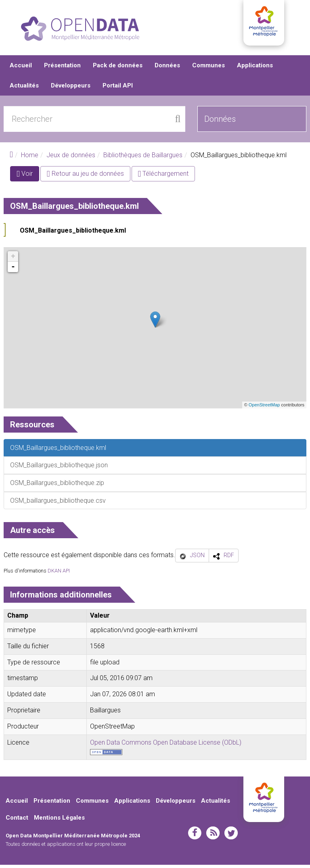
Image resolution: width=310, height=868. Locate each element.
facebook (195, 836)
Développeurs (71, 89)
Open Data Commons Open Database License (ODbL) (166, 745)
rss (213, 836)
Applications (255, 69)
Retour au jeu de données (85, 177)
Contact (17, 821)
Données (167, 69)
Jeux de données (71, 158)
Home (30, 158)
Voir (28, 178)
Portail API (118, 89)
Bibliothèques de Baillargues (143, 158)
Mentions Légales (59, 821)
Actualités (24, 89)
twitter (231, 836)
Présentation (62, 69)
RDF (229, 558)
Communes (208, 69)
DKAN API (59, 574)
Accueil (21, 69)
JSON (197, 558)
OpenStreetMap (264, 408)
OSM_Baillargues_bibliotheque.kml (73, 234)
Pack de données (118, 69)
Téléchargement (163, 177)
